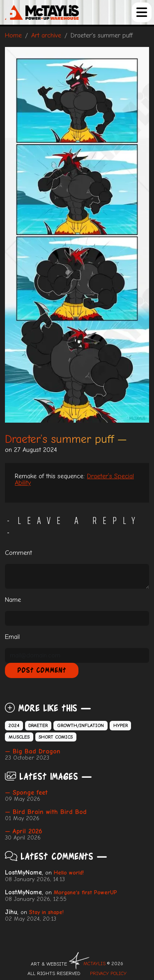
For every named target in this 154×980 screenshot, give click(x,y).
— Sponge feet (26, 793)
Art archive (46, 35)
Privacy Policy (108, 973)
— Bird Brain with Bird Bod (46, 812)
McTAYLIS (94, 964)
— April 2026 (24, 831)
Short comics (56, 737)
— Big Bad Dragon (33, 751)
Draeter (38, 725)
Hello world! (69, 873)
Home (13, 35)
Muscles (19, 737)
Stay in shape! (46, 912)
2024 (14, 725)
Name (13, 600)
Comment (18, 553)
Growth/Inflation (80, 725)
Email (12, 637)
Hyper (121, 725)
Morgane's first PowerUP (85, 892)
